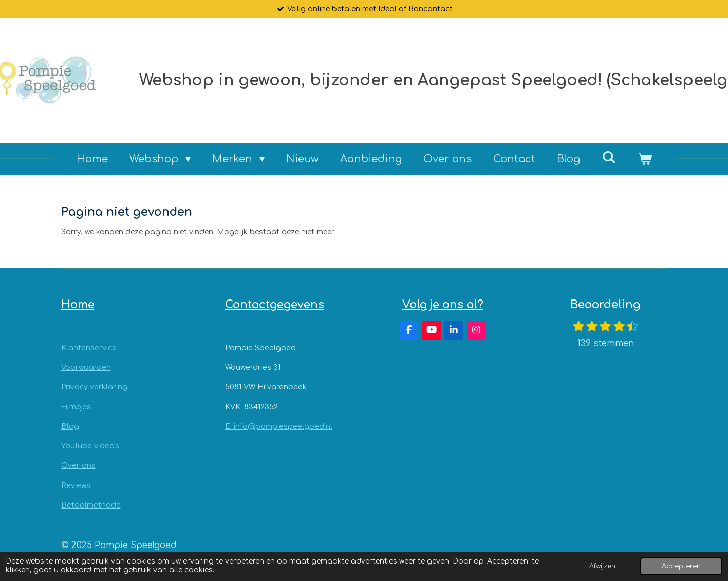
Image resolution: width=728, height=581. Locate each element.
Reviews (76, 486)
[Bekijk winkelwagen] (645, 159)
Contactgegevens (275, 305)
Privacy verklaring (94, 387)
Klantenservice (89, 348)
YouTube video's (90, 446)
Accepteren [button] (681, 566)
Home (78, 305)
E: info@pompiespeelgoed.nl (279, 427)
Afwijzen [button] (602, 566)
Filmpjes (76, 407)
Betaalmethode (91, 505)
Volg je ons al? (443, 305)
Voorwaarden (86, 368)
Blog (70, 427)
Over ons (78, 466)
